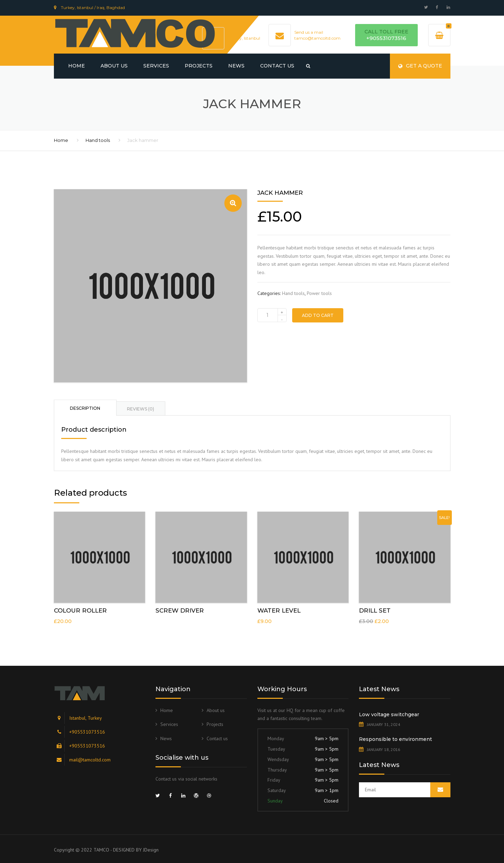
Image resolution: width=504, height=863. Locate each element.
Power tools (319, 293)
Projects (199, 66)
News (236, 66)
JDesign (151, 850)
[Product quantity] (272, 315)
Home (77, 66)
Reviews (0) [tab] (141, 409)
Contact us (277, 66)
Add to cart (318, 315)
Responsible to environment (395, 739)
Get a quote (420, 66)
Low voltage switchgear (389, 714)
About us (114, 66)
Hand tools (98, 140)
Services (156, 66)
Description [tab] (85, 408)
